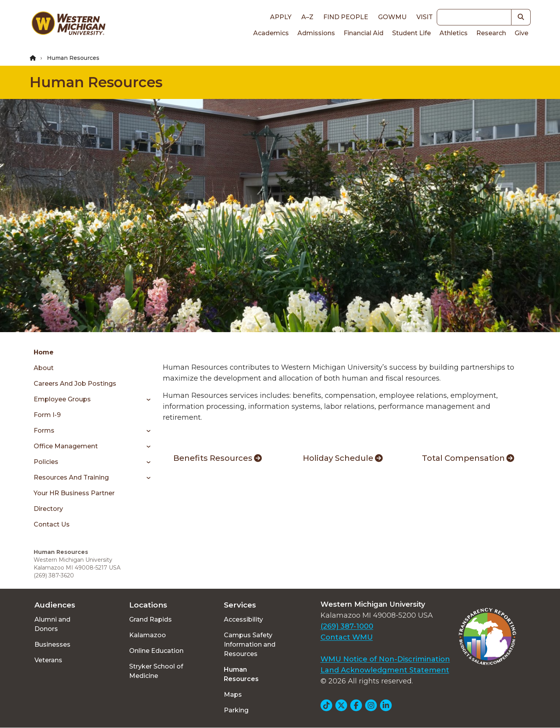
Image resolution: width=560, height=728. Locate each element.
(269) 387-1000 (347, 626)
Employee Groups (62, 399)
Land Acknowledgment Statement (385, 670)
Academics (271, 33)
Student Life (411, 33)
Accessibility (243, 619)
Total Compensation (468, 458)
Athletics (454, 33)
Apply (281, 17)
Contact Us (52, 524)
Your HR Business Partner (74, 493)
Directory (48, 509)
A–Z (307, 17)
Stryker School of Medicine (156, 671)
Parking (236, 710)
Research (491, 33)
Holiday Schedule (343, 458)
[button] (521, 17)
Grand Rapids (150, 619)
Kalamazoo (148, 635)
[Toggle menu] (146, 399)
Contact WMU (347, 637)
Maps (233, 695)
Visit (425, 17)
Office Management (66, 446)
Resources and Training (71, 477)
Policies (46, 462)
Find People (346, 17)
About (44, 368)
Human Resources (96, 82)
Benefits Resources (218, 458)
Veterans (48, 660)
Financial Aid (364, 33)
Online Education (156, 651)
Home (44, 352)
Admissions (316, 33)
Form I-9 (47, 415)
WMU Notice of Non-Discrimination (385, 659)
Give (521, 33)
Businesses (52, 644)
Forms (44, 431)
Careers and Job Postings (75, 384)
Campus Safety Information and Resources (250, 644)
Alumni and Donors (52, 624)
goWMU (392, 17)
